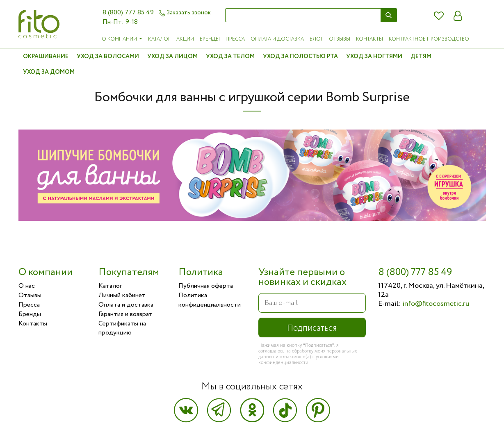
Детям (421, 57)
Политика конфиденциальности (210, 300)
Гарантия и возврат (125, 314)
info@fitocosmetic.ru (436, 304)
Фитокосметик (39, 24)
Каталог (159, 39)
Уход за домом (49, 72)
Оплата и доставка (277, 39)
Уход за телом (230, 57)
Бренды (210, 39)
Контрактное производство (429, 39)
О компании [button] (122, 39)
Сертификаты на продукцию (122, 328)
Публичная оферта (206, 286)
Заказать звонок (185, 13)
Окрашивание (46, 57)
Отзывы (340, 39)
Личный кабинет (122, 295)
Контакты (369, 39)
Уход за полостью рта (300, 57)
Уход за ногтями (374, 57)
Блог (316, 39)
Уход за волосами (108, 57)
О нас (27, 286)
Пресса (235, 39)
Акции (185, 39)
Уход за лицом (172, 57)
